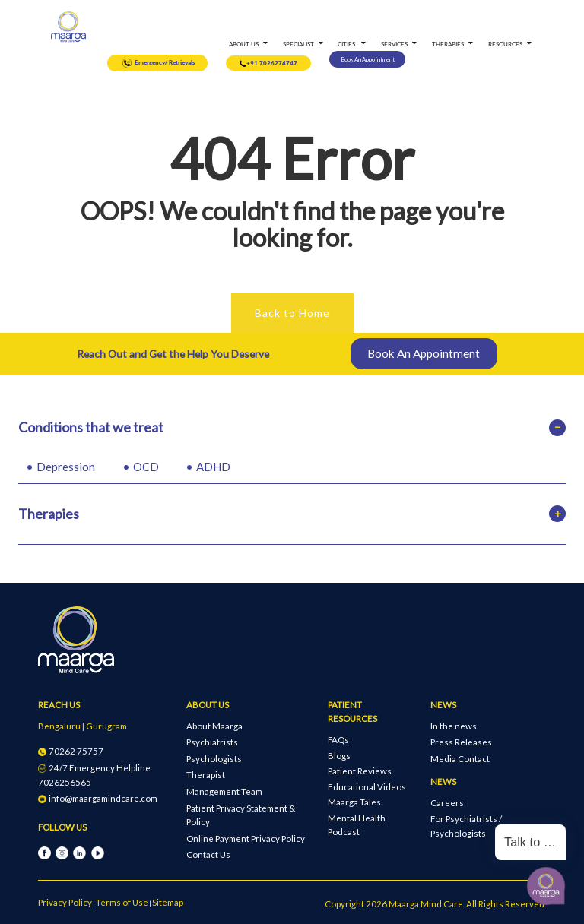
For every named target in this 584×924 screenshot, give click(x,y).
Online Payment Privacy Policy (246, 839)
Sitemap (168, 902)
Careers (447, 803)
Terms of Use (122, 902)
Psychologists (214, 759)
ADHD (213, 467)
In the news (454, 726)
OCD (146, 467)
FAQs (338, 740)
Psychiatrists (212, 742)
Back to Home (292, 313)
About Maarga (214, 726)
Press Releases (461, 742)
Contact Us (208, 854)
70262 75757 (71, 751)
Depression (66, 467)
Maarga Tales (354, 802)
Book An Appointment (368, 59)
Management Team (224, 791)
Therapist (206, 775)
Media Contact (460, 759)
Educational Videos (367, 787)
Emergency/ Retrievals (158, 63)
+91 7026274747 (269, 64)
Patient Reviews (360, 771)
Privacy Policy (65, 902)
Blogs (339, 756)
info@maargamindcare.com (98, 798)
